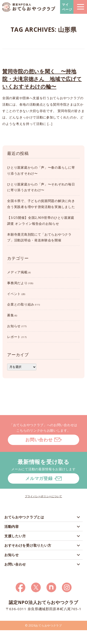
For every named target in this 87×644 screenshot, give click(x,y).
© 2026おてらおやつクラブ (43, 625)
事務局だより (17, 283)
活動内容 (12, 526)
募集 (10, 315)
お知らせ (14, 326)
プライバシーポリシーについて (43, 496)
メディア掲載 (17, 272)
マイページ (67, 7)
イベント (14, 294)
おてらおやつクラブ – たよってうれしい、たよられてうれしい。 (29, 7)
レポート (14, 337)
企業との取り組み (21, 304)
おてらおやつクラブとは (24, 517)
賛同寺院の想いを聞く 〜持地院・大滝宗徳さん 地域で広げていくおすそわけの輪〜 (42, 79)
